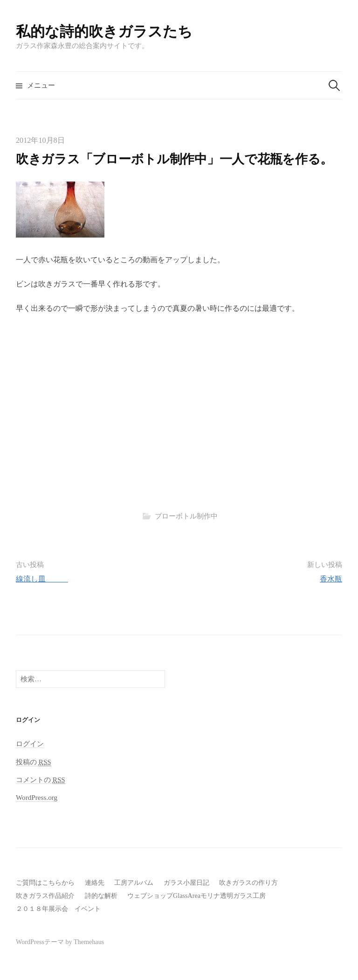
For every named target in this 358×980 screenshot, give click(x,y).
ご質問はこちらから (45, 882)
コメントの (41, 780)
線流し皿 (42, 579)
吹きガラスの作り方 (248, 882)
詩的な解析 (101, 896)
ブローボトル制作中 (186, 516)
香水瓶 (331, 579)
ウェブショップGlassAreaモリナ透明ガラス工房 (196, 896)
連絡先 (95, 882)
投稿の (34, 762)
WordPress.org (37, 797)
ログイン (30, 744)
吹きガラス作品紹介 (45, 896)
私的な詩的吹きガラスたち (104, 32)
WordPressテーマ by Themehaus (60, 942)
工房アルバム (134, 882)
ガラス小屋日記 (186, 882)
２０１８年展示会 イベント (58, 909)
